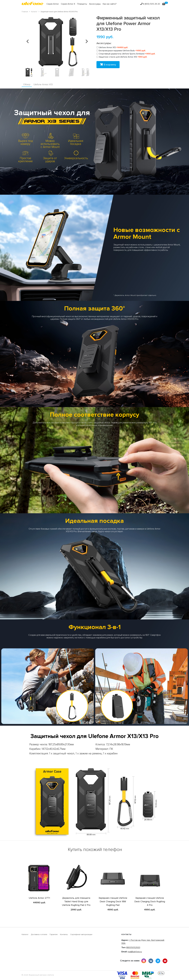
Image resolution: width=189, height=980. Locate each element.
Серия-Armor (53, 4)
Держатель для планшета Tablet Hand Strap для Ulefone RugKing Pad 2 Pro (76, 901)
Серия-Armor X (68, 4)
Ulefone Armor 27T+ (39, 898)
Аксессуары (95, 4)
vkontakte (151, 961)
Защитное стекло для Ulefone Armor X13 (122, 57)
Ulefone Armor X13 (112, 47)
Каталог (25, 935)
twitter (158, 961)
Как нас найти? (110, 4)
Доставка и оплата (39, 935)
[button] (27, 41)
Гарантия (54, 935)
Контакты (64, 935)
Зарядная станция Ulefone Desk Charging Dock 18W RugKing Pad (113, 901)
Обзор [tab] (27, 85)
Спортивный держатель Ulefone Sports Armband (126, 54)
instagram (144, 961)
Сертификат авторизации (81, 935)
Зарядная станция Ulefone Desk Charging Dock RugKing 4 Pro (150, 901)
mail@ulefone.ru (135, 952)
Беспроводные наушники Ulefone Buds (121, 51)
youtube (165, 961)
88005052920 (133, 947)
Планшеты (82, 4)
